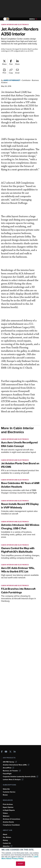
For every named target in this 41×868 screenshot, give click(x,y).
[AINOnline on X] (10, 752)
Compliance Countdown (11, 825)
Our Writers (7, 837)
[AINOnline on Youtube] (6, 752)
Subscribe (6, 789)
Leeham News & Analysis (13, 780)
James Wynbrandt (12, 80)
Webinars (6, 816)
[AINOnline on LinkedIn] (15, 752)
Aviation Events (8, 822)
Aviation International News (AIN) (16, 765)
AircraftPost (8, 768)
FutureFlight (7, 774)
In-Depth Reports (9, 810)
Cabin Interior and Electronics (15, 25)
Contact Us (7, 843)
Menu (33, 19)
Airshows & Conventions (11, 819)
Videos (5, 813)
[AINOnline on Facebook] (2, 752)
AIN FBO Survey (10, 762)
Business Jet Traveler (12, 771)
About (5, 834)
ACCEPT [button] (20, 864)
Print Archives (8, 804)
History (5, 840)
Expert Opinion (8, 807)
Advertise (8, 846)
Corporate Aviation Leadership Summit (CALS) (20, 777)
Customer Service (9, 792)
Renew (5, 795)
